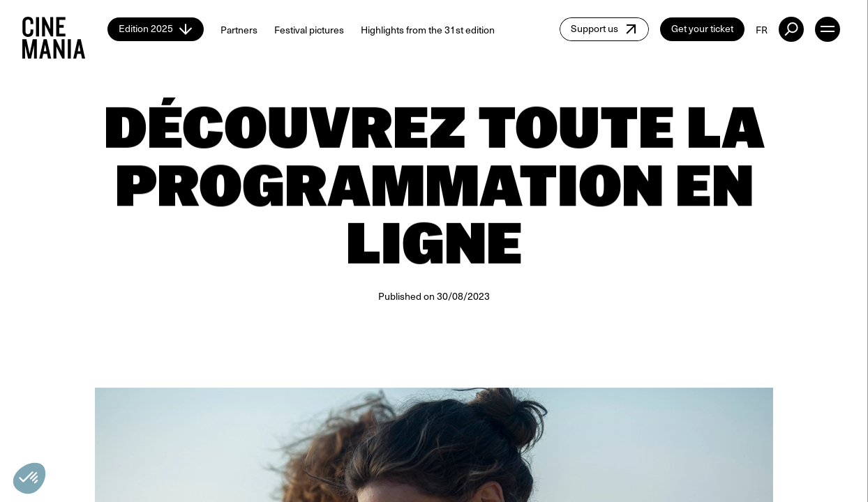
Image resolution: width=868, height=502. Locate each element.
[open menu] (828, 29)
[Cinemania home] (65, 29)
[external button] (791, 29)
